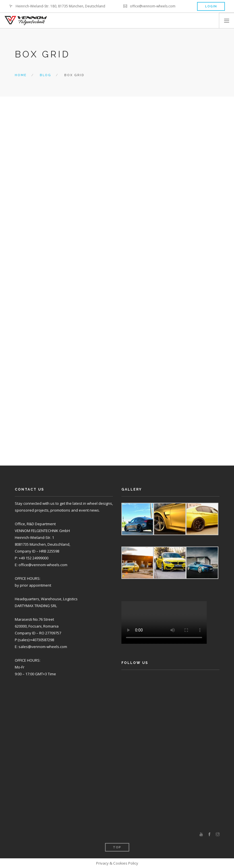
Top (117, 847)
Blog (45, 75)
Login (211, 6)
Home (21, 75)
